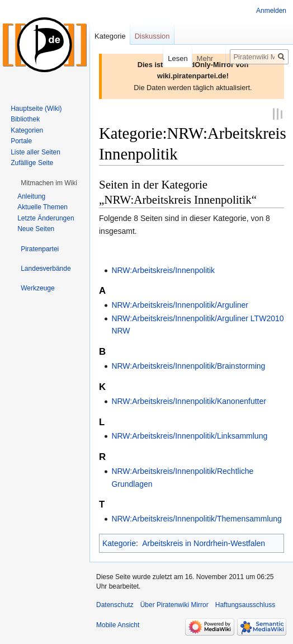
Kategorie (119, 542)
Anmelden (271, 11)
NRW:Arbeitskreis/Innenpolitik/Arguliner (180, 304)
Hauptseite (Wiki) (36, 109)
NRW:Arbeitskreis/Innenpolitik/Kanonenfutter (189, 400)
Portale (21, 141)
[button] (49, 183)
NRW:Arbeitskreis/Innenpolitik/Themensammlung (197, 518)
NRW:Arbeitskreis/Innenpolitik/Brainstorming (188, 365)
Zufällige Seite (32, 163)
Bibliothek (25, 119)
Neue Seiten (36, 229)
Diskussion (152, 36)
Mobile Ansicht (118, 624)
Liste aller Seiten (36, 152)
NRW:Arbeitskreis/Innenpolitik (163, 269)
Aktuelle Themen (42, 207)
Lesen (170, 58)
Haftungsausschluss (245, 604)
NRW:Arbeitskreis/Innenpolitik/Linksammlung (189, 435)
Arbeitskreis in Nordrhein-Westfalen (204, 542)
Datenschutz (115, 604)
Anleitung (31, 196)
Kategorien (27, 130)
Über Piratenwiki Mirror (174, 604)
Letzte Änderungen (46, 218)
